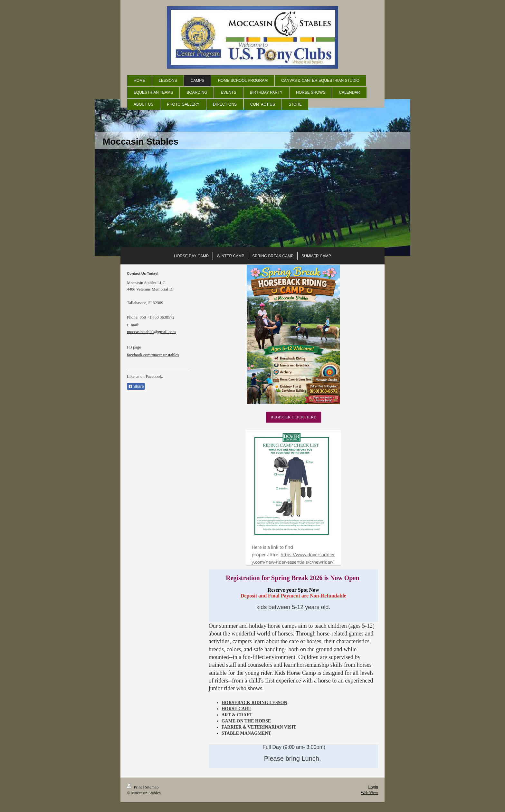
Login (373, 787)
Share (136, 387)
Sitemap (152, 787)
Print (135, 787)
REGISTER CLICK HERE (293, 417)
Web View (369, 793)
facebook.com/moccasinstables (153, 355)
